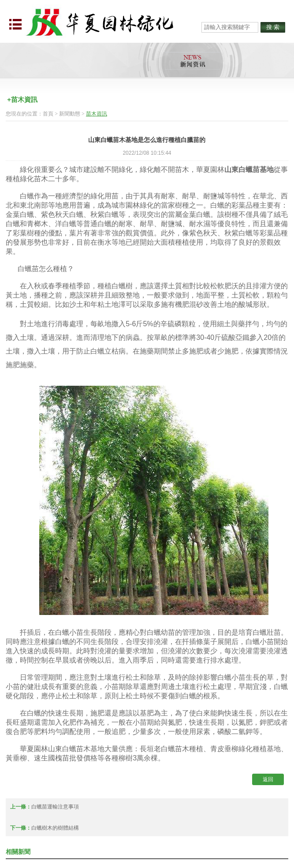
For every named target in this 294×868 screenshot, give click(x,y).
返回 (268, 779)
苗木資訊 (97, 114)
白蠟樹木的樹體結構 (55, 828)
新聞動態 (70, 114)
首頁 (48, 114)
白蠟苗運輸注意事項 (55, 807)
